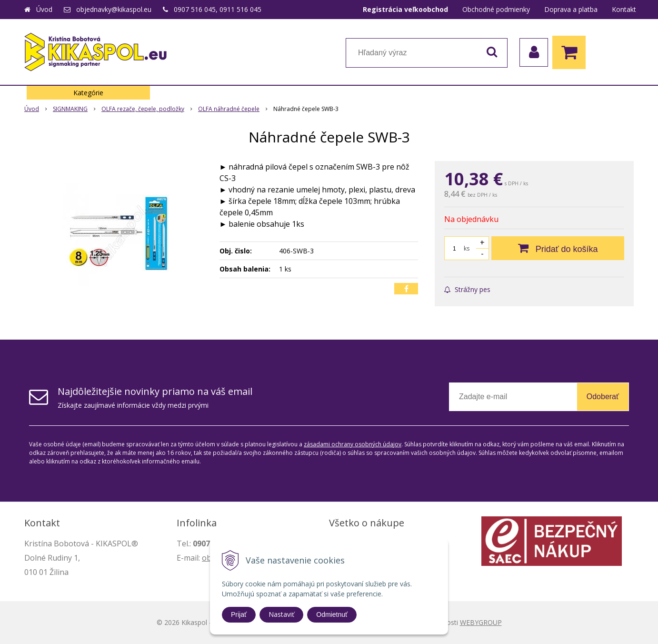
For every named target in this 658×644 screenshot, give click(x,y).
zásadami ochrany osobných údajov (353, 444)
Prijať (239, 614)
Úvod (44, 9)
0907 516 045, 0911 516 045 (218, 9)
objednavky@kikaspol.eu (114, 9)
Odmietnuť (332, 614)
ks (467, 248)
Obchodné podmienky (496, 9)
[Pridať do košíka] (558, 248)
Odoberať (603, 397)
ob (207, 558)
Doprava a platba (571, 9)
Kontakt (624, 9)
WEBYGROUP (481, 622)
